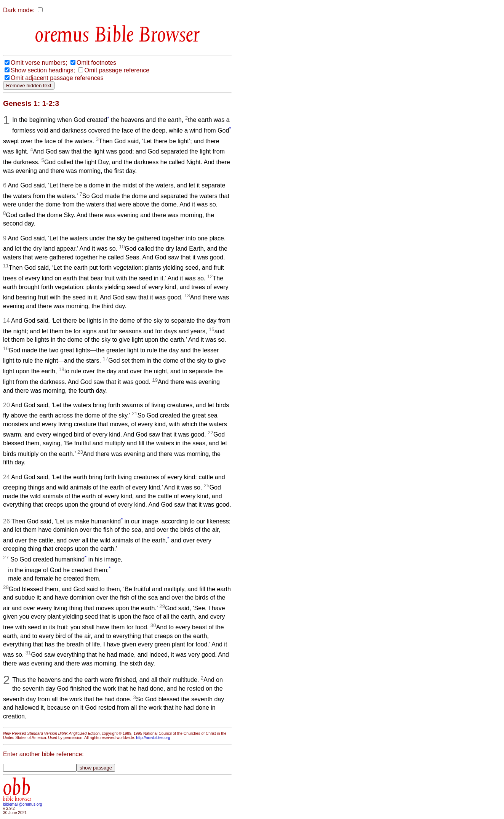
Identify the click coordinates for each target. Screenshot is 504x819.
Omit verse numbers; (39, 63)
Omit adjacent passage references (57, 78)
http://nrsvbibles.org (153, 738)
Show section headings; (43, 70)
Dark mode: (19, 10)
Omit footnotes (96, 63)
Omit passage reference (117, 70)
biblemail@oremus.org (23, 804)
